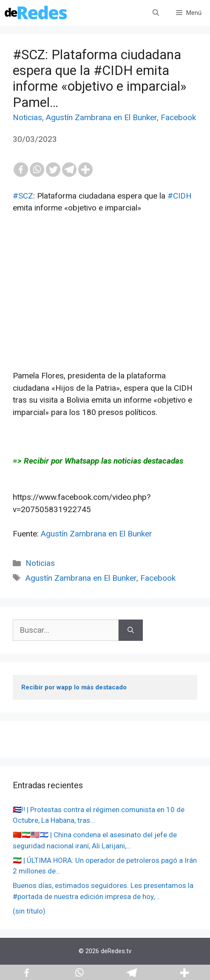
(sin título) (29, 911)
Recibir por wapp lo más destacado (74, 687)
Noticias (27, 117)
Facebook (178, 117)
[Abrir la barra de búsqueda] (156, 13)
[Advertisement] (105, 310)
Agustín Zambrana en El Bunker (101, 117)
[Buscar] (131, 630)
